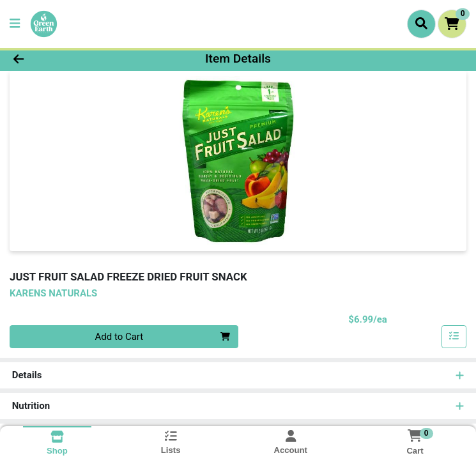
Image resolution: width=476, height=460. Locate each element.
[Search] (421, 24)
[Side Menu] (15, 24)
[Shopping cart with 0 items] (452, 24)
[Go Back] (67, 59)
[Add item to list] (454, 337)
